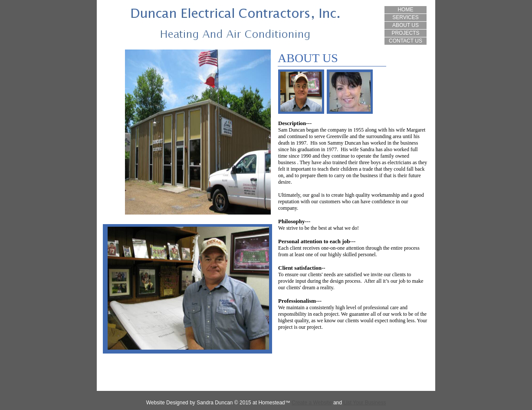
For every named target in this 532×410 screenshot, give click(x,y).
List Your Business (365, 403)
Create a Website (312, 403)
